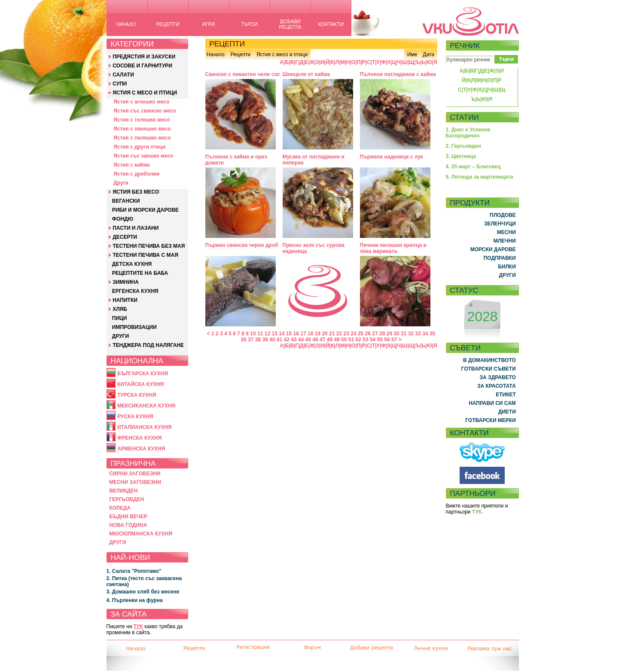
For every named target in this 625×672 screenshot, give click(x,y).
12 (267, 334)
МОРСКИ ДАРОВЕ (493, 249)
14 (282, 334)
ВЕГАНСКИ (126, 201)
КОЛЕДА (120, 508)
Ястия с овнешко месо (142, 129)
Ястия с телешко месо (142, 120)
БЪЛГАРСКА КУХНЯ (143, 374)
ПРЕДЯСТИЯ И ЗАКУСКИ (144, 57)
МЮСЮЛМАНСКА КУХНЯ (141, 534)
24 (353, 334)
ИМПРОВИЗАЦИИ (134, 327)
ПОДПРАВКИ (500, 258)
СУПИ (120, 84)
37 (251, 340)
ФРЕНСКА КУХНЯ (139, 438)
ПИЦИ (120, 318)
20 (325, 334)
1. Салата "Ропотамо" (134, 571)
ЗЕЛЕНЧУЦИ (500, 224)
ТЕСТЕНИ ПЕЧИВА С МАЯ (145, 255)
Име (412, 55)
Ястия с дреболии (136, 174)
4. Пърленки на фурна (135, 600)
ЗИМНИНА (126, 282)
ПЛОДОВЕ (503, 215)
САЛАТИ (123, 75)
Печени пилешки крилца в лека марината (393, 248)
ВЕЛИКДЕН (123, 491)
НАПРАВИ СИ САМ (492, 403)
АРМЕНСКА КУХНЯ (141, 449)
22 (339, 334)
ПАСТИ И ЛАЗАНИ (136, 228)
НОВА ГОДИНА (128, 525)
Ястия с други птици (139, 147)
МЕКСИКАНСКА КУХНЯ (146, 406)
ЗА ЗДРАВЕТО (498, 377)
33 (418, 334)
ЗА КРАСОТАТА (497, 386)
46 (315, 340)
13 (274, 334)
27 (375, 334)
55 (380, 340)
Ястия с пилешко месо (142, 138)
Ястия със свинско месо (145, 111)
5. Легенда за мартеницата (480, 177)
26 (368, 334)
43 (294, 340)
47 (322, 340)
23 (346, 334)
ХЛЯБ (120, 309)
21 (332, 334)
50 (344, 340)
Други (121, 183)
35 (432, 334)
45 (308, 340)
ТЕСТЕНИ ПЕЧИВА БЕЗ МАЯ (149, 246)
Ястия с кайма (131, 165)
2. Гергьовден (463, 146)
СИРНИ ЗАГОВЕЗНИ (135, 474)
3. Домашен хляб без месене (143, 592)
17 (303, 334)
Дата (428, 55)
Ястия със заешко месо (143, 156)
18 (310, 334)
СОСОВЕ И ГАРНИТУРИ (142, 66)
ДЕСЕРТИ (125, 237)
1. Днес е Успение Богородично (468, 133)
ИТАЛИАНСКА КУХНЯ (145, 427)
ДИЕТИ (507, 412)
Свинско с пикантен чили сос (243, 74)
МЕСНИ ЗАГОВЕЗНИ (135, 482)
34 (425, 334)
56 (387, 340)
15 (289, 334)
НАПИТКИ (125, 300)
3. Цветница (461, 156)
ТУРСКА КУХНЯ (137, 395)
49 (337, 340)
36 (243, 340)
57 (394, 340)
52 (358, 340)
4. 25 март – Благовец (473, 167)
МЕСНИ (506, 232)
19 (318, 334)
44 (301, 340)
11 (260, 334)
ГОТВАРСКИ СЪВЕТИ (489, 369)
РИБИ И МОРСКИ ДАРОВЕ (145, 210)
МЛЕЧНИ (505, 241)
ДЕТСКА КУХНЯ (132, 264)
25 (361, 334)
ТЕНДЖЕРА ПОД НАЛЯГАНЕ (148, 345)
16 (296, 334)
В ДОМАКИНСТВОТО (489, 360)
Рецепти (241, 55)
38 (258, 340)
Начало (216, 55)
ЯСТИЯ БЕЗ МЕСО (136, 192)
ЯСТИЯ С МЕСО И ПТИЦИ (145, 93)
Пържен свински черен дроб (242, 245)
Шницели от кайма (306, 74)
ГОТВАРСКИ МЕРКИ (491, 420)
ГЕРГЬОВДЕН (127, 499)
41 (279, 340)
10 (253, 334)
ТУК (138, 626)
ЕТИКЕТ (506, 395)
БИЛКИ (507, 267)
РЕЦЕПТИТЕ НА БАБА (140, 273)
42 (286, 340)
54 (373, 340)
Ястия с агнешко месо (141, 102)
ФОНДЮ (123, 219)
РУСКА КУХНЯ (135, 417)
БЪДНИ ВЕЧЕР (128, 517)
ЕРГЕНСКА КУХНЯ (135, 291)
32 (411, 334)
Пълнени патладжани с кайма (398, 74)
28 (382, 334)
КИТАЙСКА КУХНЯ (140, 384)
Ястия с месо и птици (282, 55)
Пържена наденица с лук (392, 157)
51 (351, 340)
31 (404, 334)
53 (365, 340)
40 (272, 340)
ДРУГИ (120, 336)
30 (396, 334)
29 (389, 334)
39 (265, 340)
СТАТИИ (464, 117)
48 (330, 340)
